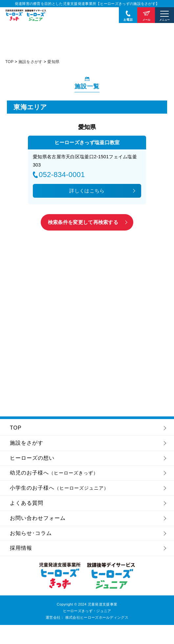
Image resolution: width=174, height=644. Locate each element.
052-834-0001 (62, 175)
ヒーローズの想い (32, 458)
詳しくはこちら (87, 191)
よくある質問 (27, 503)
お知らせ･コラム (31, 533)
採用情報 (21, 548)
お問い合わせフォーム (38, 518)
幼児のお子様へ (54, 473)
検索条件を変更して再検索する (83, 222)
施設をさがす (27, 443)
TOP (16, 428)
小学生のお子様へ (59, 488)
